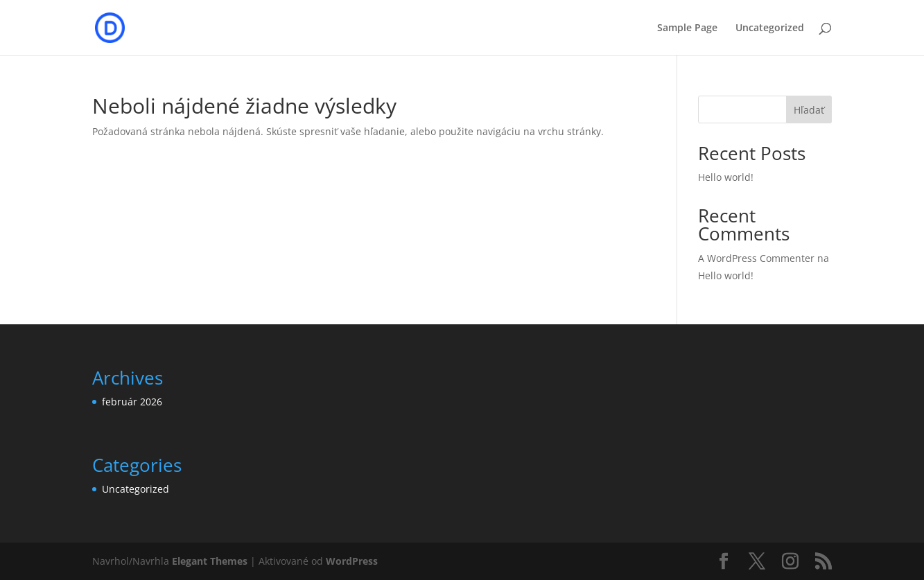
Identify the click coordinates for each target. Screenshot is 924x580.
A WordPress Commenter (756, 258)
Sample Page (687, 28)
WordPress (352, 561)
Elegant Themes (210, 561)
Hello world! (726, 177)
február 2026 (132, 402)
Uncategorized (770, 28)
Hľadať (809, 110)
